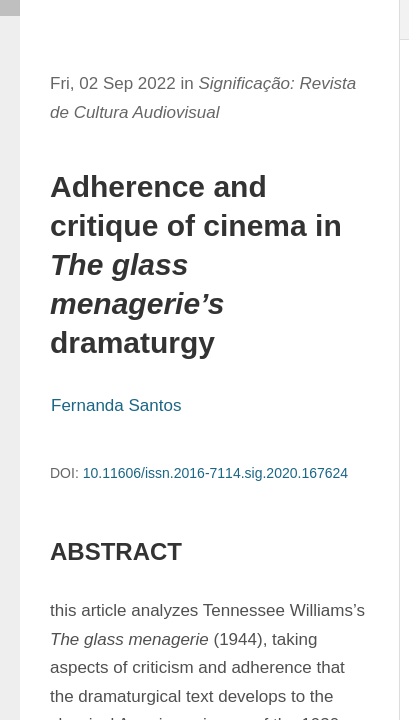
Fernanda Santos (116, 405)
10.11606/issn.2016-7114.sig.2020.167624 (215, 473)
